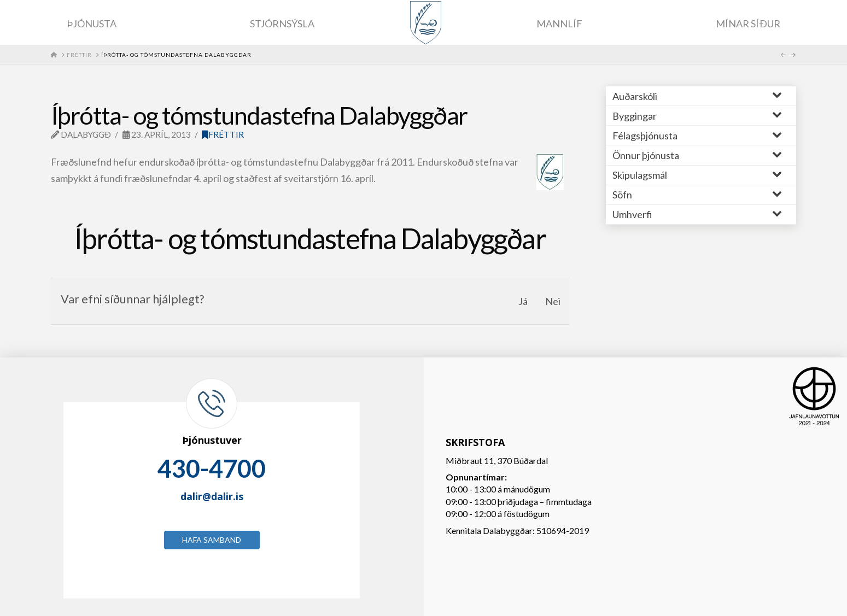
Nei (553, 301)
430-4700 (212, 468)
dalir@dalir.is (212, 496)
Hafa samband (212, 540)
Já (523, 301)
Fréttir (223, 134)
